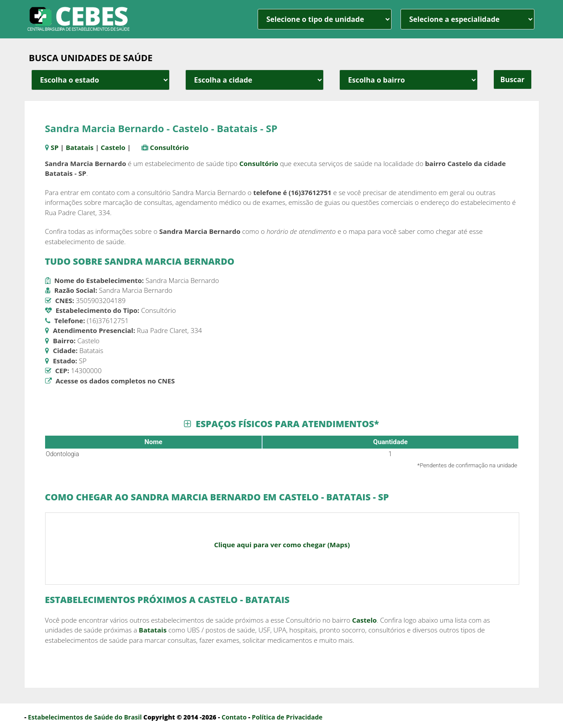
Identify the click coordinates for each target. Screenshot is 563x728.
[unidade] (325, 19)
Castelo (113, 147)
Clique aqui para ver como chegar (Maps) (282, 545)
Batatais (79, 147)
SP (54, 147)
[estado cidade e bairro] (100, 80)
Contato (234, 717)
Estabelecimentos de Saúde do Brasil (85, 717)
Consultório (169, 147)
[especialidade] (467, 19)
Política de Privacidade (287, 717)
